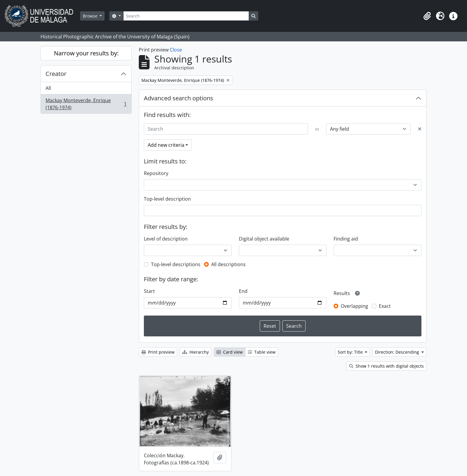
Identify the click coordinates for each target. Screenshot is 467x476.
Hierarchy (196, 352)
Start (149, 291)
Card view (230, 352)
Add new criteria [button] (166, 145)
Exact (385, 306)
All (48, 88)
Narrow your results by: (86, 53)
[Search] (186, 16)
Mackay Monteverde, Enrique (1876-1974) (86, 104)
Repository (156, 173)
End (243, 291)
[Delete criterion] (420, 129)
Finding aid (346, 239)
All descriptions (228, 264)
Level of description (166, 239)
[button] (427, 16)
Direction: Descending (398, 352)
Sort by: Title (351, 352)
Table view (262, 352)
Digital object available (264, 239)
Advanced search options (179, 98)
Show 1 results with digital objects (386, 366)
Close (176, 50)
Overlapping (354, 306)
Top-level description (167, 199)
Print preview (158, 352)
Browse (91, 16)
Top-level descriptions (176, 264)
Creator (56, 74)
